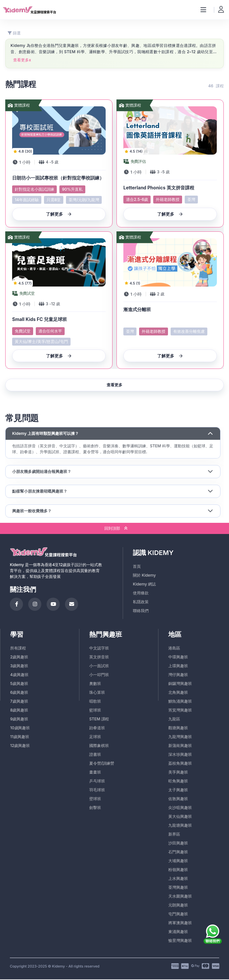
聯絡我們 (141, 611)
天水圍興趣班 (180, 897)
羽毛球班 (97, 790)
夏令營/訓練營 (102, 764)
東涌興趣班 (178, 932)
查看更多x (22, 60)
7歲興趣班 (19, 702)
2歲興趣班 (19, 658)
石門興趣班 (178, 852)
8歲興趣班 (19, 711)
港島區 (174, 649)
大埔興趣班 (178, 861)
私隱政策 (141, 602)
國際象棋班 (99, 746)
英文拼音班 (99, 658)
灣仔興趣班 (178, 675)
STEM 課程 (99, 720)
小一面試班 (99, 666)
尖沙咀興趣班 (180, 808)
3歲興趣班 (19, 666)
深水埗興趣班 (180, 755)
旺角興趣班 (178, 782)
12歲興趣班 (20, 746)
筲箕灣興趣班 (180, 711)
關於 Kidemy (144, 576)
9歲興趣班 (19, 720)
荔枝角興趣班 (180, 764)
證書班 (95, 755)
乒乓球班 (97, 782)
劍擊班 (95, 808)
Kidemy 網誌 (144, 585)
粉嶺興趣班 (178, 870)
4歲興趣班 (19, 675)
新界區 (174, 835)
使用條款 (141, 594)
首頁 (137, 567)
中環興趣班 (178, 658)
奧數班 (95, 684)
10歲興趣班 (20, 728)
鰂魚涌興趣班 (180, 702)
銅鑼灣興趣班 (180, 684)
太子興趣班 (178, 790)
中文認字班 (99, 649)
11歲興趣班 (20, 737)
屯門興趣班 (178, 915)
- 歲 (52, 162)
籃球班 (95, 711)
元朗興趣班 (178, 906)
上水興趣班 (178, 879)
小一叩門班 (99, 675)
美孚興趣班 (178, 773)
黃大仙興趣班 (180, 817)
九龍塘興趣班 (180, 826)
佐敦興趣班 (178, 799)
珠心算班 (97, 693)
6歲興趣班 (19, 693)
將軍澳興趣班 (180, 923)
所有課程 (18, 649)
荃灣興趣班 (178, 888)
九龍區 (174, 720)
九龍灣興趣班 (180, 737)
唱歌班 (95, 702)
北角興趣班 (178, 693)
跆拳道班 (97, 728)
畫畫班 (95, 773)
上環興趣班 (178, 666)
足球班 (95, 737)
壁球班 (95, 799)
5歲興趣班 (19, 684)
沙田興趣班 (178, 844)
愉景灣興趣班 (180, 941)
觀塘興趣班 (178, 728)
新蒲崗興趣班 (180, 746)
